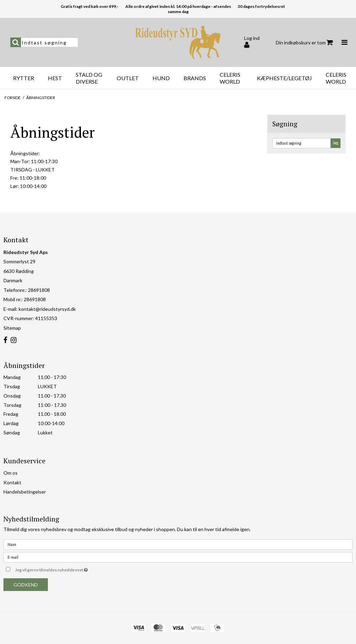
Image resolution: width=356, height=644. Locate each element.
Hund (161, 78)
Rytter (24, 78)
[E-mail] (178, 556)
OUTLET (128, 78)
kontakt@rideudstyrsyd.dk (47, 309)
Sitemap (12, 328)
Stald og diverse (89, 78)
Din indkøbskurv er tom (304, 43)
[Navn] (178, 544)
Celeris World (230, 78)
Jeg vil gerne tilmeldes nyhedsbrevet (69, 569)
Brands (195, 78)
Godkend (26, 585)
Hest (55, 78)
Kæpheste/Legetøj (284, 78)
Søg (336, 143)
